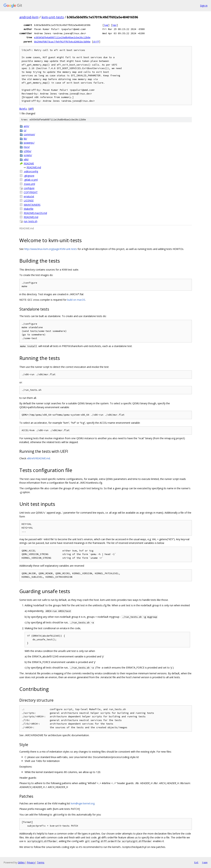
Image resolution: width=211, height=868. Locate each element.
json (205, 862)
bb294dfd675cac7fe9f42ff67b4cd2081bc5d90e (62, 42)
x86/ (26, 159)
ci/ (25, 130)
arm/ (26, 126)
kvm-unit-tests (53, 17)
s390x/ (28, 151)
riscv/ (27, 147)
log (106, 25)
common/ (29, 134)
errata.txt (29, 196)
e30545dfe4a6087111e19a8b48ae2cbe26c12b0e (62, 37)
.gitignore (29, 176)
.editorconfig (31, 171)
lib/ (25, 139)
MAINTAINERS (32, 205)
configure (29, 188)
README (29, 163)
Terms (41, 862)
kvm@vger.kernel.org (83, 803)
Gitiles (21, 862)
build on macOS (76, 300)
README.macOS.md (35, 213)
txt (196, 862)
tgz (114, 25)
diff (96, 42)
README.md (34, 167)
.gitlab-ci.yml (31, 180)
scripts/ (28, 155)
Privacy (31, 862)
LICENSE (29, 200)
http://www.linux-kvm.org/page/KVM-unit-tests (51, 249)
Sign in (204, 6)
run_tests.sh (31, 221)
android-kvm (29, 17)
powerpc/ (29, 143)
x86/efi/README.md (38, 458)
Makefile (29, 209)
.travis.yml (29, 184)
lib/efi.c (23, 109)
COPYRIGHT (31, 192)
